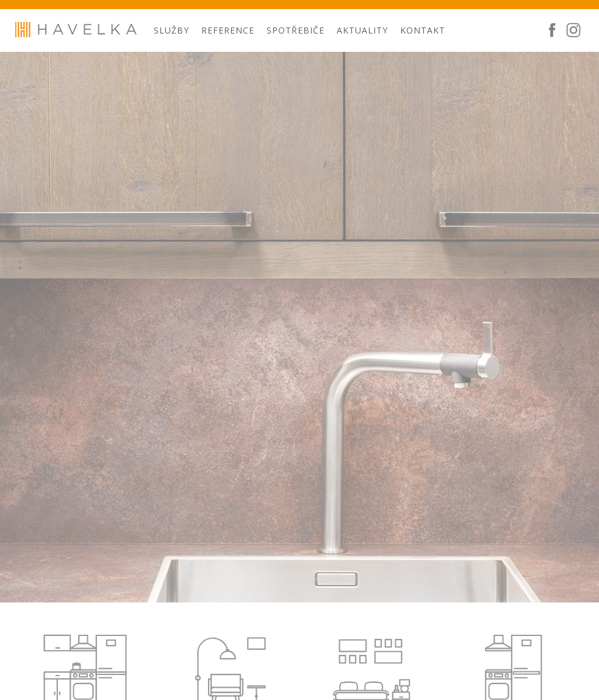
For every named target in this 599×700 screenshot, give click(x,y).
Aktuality (362, 30)
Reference (228, 30)
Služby (171, 30)
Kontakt (423, 30)
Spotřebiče (296, 30)
